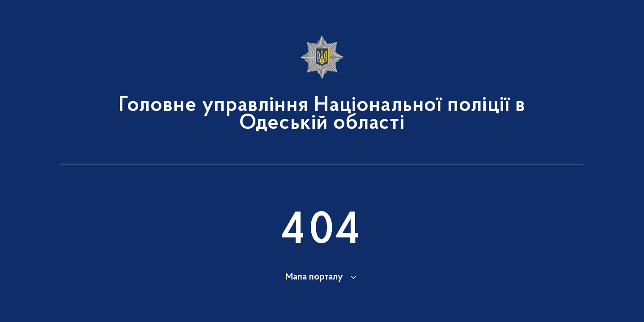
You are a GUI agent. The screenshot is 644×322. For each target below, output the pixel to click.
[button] (322, 277)
